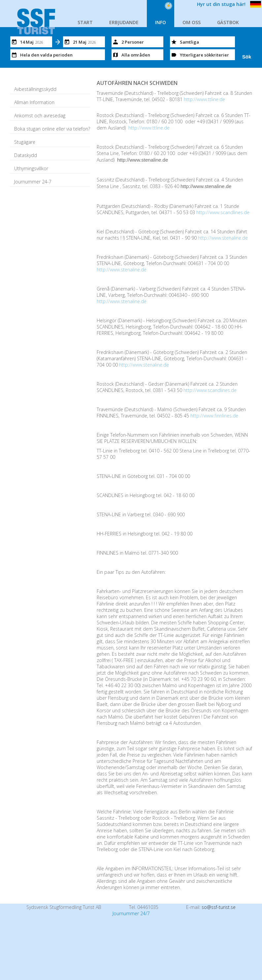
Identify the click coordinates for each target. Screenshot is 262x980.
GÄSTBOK (228, 22)
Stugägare (25, 142)
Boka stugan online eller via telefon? (52, 129)
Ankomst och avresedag (40, 116)
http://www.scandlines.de (223, 212)
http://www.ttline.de (204, 99)
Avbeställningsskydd (35, 89)
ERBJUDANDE (124, 22)
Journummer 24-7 (33, 182)
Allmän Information (34, 102)
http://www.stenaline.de (223, 238)
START (85, 22)
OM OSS (192, 22)
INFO (161, 22)
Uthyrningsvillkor (31, 168)
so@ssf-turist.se (219, 907)
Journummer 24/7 (131, 913)
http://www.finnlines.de (214, 416)
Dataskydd (26, 155)
